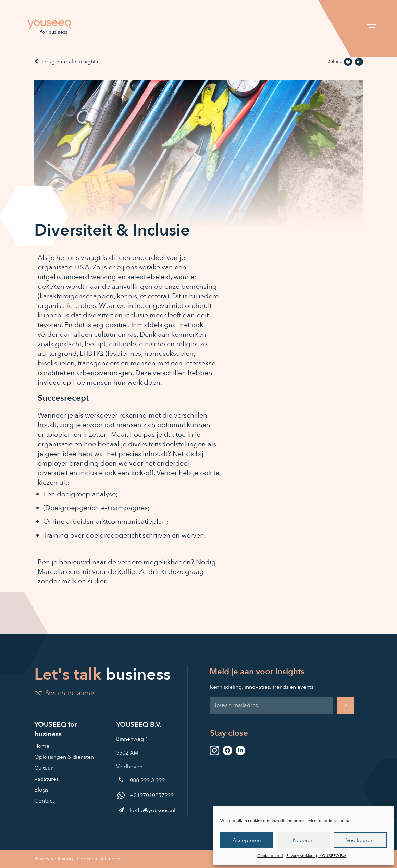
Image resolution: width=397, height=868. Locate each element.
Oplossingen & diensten (64, 757)
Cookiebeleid (270, 856)
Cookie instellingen (99, 859)
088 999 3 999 (140, 780)
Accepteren (247, 840)
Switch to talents (65, 693)
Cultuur (44, 768)
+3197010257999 (145, 795)
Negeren (303, 840)
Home (42, 746)
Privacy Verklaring (54, 859)
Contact (44, 801)
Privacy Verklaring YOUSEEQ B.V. (317, 856)
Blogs (41, 790)
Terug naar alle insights (66, 62)
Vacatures (46, 779)
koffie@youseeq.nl (146, 810)
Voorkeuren (360, 840)
